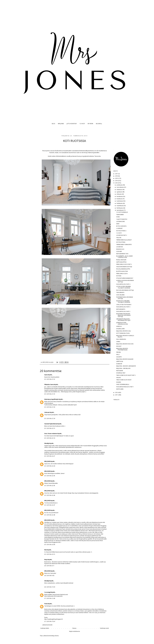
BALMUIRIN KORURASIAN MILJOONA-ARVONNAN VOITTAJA (123, 315)
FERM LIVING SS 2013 (122, 274)
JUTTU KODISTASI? (72, 124)
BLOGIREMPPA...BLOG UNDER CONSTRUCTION (124, 257)
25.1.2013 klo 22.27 (50, 456)
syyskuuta (119, 192)
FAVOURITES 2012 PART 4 (123, 284)
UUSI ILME (119, 251)
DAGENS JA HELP (121, 373)
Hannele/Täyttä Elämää (51, 424)
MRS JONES (61, 124)
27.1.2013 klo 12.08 (50, 598)
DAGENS (119, 382)
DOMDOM (119, 364)
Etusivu (74, 628)
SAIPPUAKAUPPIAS (121, 262)
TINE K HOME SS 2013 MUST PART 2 (126, 375)
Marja (46, 560)
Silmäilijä (47, 443)
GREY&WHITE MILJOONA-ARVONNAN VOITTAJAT (123, 320)
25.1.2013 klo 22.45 (50, 476)
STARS (118, 217)
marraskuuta (120, 187)
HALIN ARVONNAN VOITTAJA (124, 267)
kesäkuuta (120, 199)
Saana (46, 375)
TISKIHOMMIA (120, 215)
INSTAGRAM (120, 371)
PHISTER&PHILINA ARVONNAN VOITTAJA (125, 298)
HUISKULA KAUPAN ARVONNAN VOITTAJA (125, 281)
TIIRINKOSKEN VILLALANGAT (124, 240)
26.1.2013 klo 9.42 (49, 576)
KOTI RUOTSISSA (121, 242)
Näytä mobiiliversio (75, 631)
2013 (117, 183)
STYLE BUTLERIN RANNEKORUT (125, 278)
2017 (117, 174)
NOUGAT (119, 346)
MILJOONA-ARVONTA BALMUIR (125, 359)
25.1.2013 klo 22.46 (50, 495)
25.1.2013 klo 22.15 (50, 428)
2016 (117, 176)
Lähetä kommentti (47, 625)
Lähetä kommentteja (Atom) (51, 636)
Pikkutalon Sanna (49, 385)
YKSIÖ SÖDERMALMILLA (123, 384)
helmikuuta (120, 208)
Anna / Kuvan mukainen (51, 434)
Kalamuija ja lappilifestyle (51, 399)
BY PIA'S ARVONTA (121, 226)
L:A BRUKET (119, 228)
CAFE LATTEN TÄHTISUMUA (124, 305)
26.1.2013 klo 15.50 (50, 587)
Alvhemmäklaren (61, 156)
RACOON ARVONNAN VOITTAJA (125, 290)
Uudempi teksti (45, 628)
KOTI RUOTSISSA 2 (121, 231)
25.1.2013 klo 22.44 (50, 466)
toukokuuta (120, 201)
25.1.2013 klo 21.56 (50, 407)
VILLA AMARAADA (121, 339)
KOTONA (119, 276)
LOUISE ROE (120, 247)
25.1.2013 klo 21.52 (50, 379)
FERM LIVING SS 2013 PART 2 (124, 264)
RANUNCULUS (120, 249)
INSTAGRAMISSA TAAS (122, 254)
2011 (117, 395)
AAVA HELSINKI (120, 295)
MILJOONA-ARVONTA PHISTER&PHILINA (122, 349)
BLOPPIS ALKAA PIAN (122, 271)
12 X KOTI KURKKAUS (122, 212)
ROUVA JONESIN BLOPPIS (123, 269)
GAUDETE (119, 357)
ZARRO (118, 342)
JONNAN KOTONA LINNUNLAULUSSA (122, 323)
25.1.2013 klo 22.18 (50, 438)
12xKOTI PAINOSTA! (122, 219)
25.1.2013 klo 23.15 (50, 554)
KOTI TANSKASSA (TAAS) (123, 333)
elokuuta (119, 194)
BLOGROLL (99, 124)
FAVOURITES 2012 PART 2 (123, 311)
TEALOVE (119, 238)
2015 (117, 178)
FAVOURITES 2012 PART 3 (123, 307)
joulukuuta (120, 185)
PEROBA (119, 352)
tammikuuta (120, 210)
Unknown (47, 412)
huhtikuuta (120, 203)
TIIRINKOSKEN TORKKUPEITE (124, 245)
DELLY (118, 354)
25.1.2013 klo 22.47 (50, 505)
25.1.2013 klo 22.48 (50, 515)
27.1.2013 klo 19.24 (50, 621)
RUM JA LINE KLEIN (121, 260)
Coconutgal (47, 592)
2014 (117, 181)
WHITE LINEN (120, 389)
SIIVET (118, 224)
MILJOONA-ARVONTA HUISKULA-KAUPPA (125, 336)
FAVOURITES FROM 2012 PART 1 (125, 387)
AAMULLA (119, 326)
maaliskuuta (120, 206)
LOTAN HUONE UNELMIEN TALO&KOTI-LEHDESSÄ (124, 287)
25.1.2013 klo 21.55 (50, 394)
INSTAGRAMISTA (121, 309)
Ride (46, 550)
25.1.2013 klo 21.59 (50, 418)
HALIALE (119, 378)
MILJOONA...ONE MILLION (123, 368)
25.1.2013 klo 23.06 (50, 545)
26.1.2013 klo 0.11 (49, 566)
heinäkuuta (120, 196)
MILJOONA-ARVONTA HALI (124, 331)
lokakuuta (119, 190)
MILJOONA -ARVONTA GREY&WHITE (126, 366)
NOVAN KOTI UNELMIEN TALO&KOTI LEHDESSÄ (123, 302)
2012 (117, 392)
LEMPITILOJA (120, 361)
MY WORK (90, 124)
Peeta (46, 604)
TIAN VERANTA (120, 292)
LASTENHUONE (120, 221)
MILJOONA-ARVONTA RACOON (125, 344)
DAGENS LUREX (120, 329)
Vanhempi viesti (104, 628)
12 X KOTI (82, 124)
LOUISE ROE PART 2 (122, 235)
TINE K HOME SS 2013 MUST (124, 380)
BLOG (53, 124)
